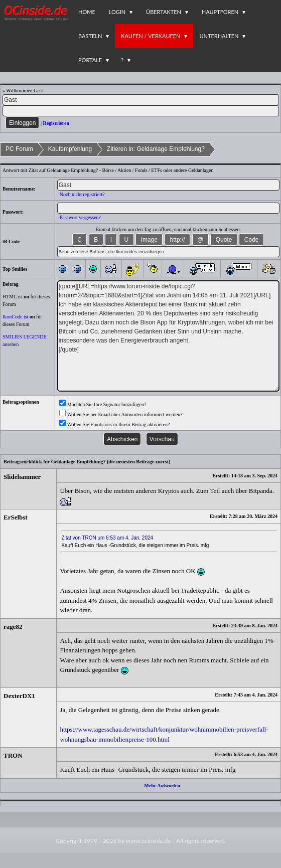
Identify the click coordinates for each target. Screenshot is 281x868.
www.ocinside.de (149, 841)
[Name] (141, 100)
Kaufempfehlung (70, 149)
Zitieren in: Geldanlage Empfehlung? (156, 149)
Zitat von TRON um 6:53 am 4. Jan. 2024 (107, 538)
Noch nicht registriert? (82, 194)
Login (117, 12)
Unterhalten (219, 36)
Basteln (90, 36)
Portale (90, 60)
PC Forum (19, 149)
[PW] (141, 111)
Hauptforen (220, 12)
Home (87, 12)
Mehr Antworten (162, 786)
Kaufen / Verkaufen (151, 36)
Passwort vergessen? (80, 217)
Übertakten (164, 12)
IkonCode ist (15, 317)
